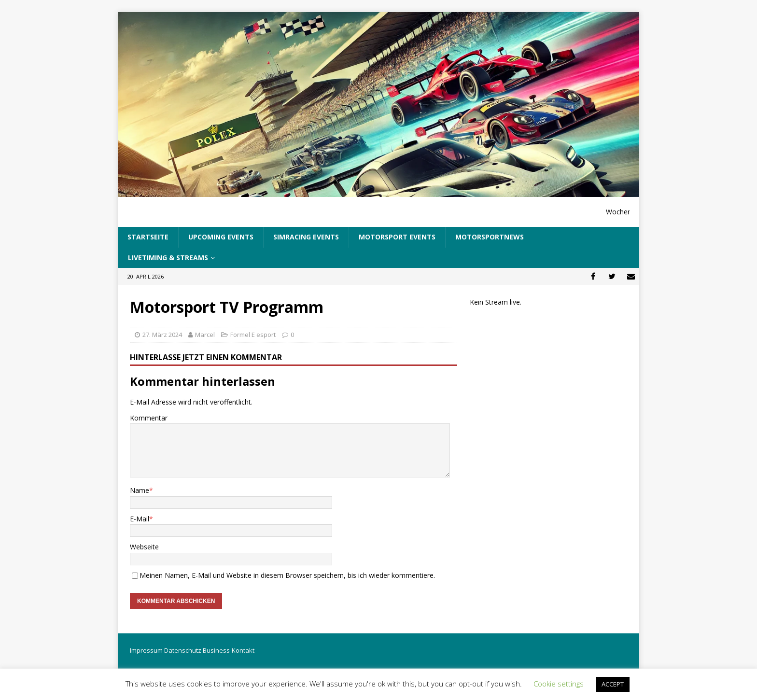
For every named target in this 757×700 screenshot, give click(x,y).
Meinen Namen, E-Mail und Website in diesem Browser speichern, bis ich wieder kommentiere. (287, 575)
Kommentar (149, 418)
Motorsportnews (490, 237)
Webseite (144, 547)
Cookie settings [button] (559, 684)
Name (140, 490)
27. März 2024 (162, 335)
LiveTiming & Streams (168, 258)
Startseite (148, 237)
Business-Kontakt (229, 650)
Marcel (205, 335)
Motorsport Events (397, 237)
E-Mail (140, 519)
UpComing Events (221, 237)
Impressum (146, 650)
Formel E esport (253, 335)
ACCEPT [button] (613, 684)
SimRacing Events (306, 237)
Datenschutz (183, 650)
